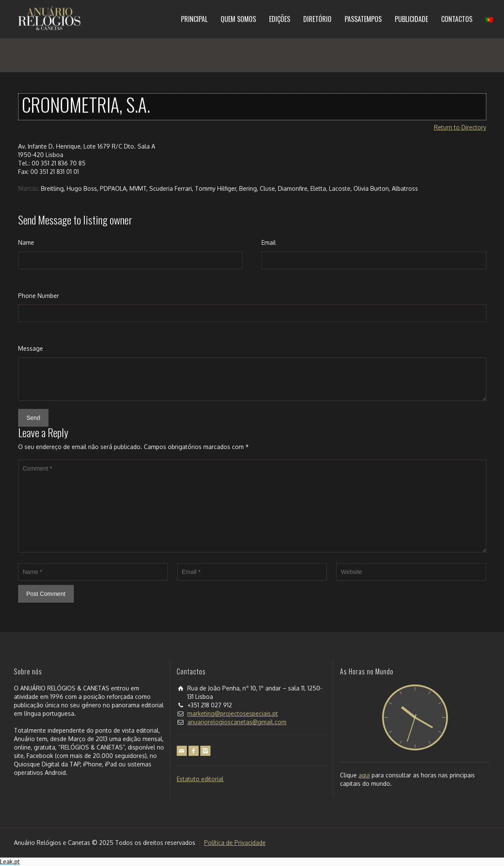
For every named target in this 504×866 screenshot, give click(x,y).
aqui (364, 775)
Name (26, 242)
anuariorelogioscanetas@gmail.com (237, 722)
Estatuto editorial (200, 779)
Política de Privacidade (235, 843)
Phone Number (39, 296)
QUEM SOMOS (238, 19)
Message (31, 348)
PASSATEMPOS (363, 19)
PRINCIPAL (194, 19)
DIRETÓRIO (317, 19)
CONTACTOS (457, 19)
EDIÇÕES (280, 19)
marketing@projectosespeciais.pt (233, 713)
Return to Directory (460, 127)
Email (269, 242)
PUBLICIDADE (411, 19)
